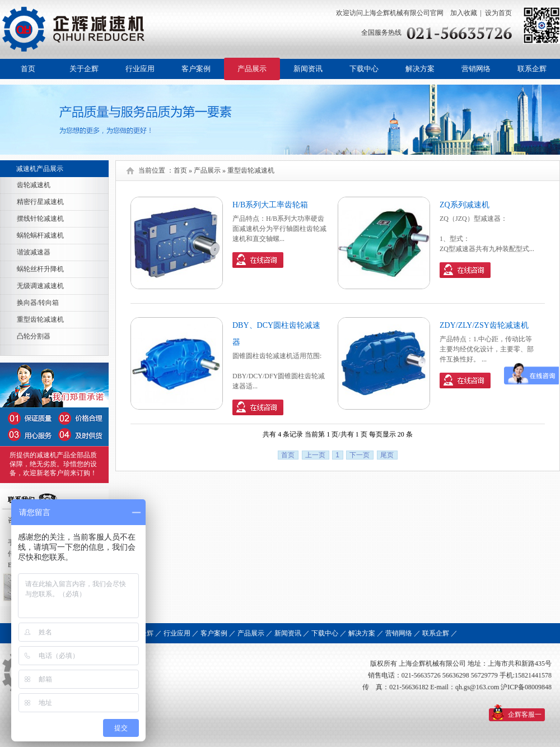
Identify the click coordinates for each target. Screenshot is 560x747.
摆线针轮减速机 (40, 219)
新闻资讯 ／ (292, 633)
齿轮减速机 (34, 185)
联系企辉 (532, 69)
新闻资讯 (308, 69)
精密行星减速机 (40, 202)
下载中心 (364, 69)
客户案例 (196, 69)
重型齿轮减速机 (40, 319)
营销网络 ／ (403, 633)
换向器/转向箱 (38, 303)
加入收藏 (463, 13)
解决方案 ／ (366, 633)
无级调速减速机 (40, 286)
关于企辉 (84, 69)
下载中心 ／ (329, 633)
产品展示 (252, 69)
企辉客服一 (525, 714)
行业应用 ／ (181, 633)
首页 (28, 69)
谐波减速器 (34, 252)
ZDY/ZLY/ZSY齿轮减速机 (484, 325)
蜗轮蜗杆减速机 (40, 235)
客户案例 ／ (218, 633)
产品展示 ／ (255, 633)
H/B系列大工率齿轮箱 (270, 205)
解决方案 (420, 69)
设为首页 (498, 13)
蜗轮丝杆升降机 (40, 269)
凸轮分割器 (34, 336)
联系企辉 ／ (440, 633)
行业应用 (140, 69)
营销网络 (476, 69)
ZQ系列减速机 (465, 205)
